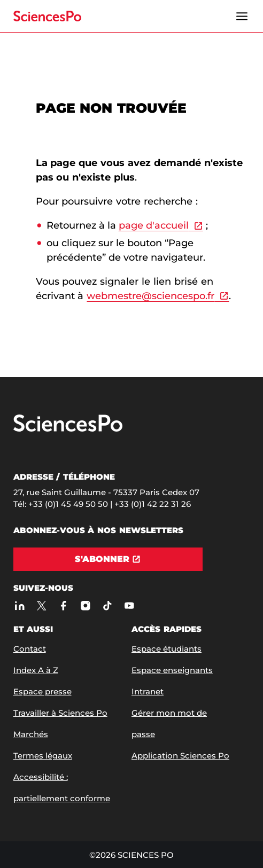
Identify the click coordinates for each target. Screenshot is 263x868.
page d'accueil (154, 225)
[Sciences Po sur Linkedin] (20, 605)
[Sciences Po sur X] (42, 605)
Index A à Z (36, 670)
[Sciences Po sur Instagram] (86, 605)
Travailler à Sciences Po (60, 713)
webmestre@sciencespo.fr (150, 296)
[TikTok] (108, 605)
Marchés (31, 734)
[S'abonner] (108, 559)
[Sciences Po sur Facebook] (64, 605)
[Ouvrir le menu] (242, 16)
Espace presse (42, 691)
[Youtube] (130, 605)
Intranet (148, 691)
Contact (30, 649)
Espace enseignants (172, 670)
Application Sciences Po (180, 756)
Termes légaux (43, 756)
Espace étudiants (167, 649)
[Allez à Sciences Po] (68, 429)
